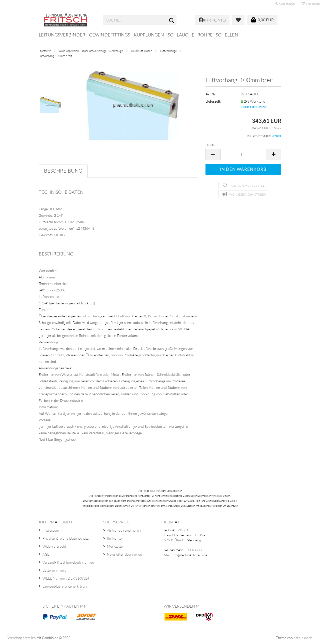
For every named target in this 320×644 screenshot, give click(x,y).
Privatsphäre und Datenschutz (65, 538)
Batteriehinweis (54, 570)
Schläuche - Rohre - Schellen (203, 35)
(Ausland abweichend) (254, 107)
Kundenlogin (285, 4)
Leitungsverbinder (62, 35)
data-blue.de (303, 638)
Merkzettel (115, 546)
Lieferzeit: (213, 101)
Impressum (51, 530)
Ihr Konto (114, 538)
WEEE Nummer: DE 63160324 (66, 578)
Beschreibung (63, 171)
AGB (46, 554)
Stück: (210, 145)
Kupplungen (149, 35)
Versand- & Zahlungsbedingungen (68, 562)
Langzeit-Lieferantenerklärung (65, 586)
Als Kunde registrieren (124, 530)
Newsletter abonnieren (124, 554)
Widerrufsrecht (54, 546)
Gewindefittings (109, 35)
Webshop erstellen (22, 638)
